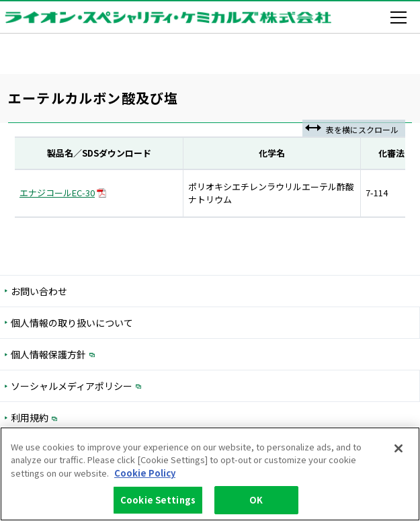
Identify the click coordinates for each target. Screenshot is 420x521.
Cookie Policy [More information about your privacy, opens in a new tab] (145, 474)
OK (256, 500)
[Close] (398, 449)
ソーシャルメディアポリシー (128, 386)
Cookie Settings (158, 500)
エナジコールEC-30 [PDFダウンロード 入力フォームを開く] (63, 193)
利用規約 (86, 417)
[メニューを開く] (401, 17)
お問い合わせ (39, 291)
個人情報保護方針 (104, 354)
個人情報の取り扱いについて (72, 323)
